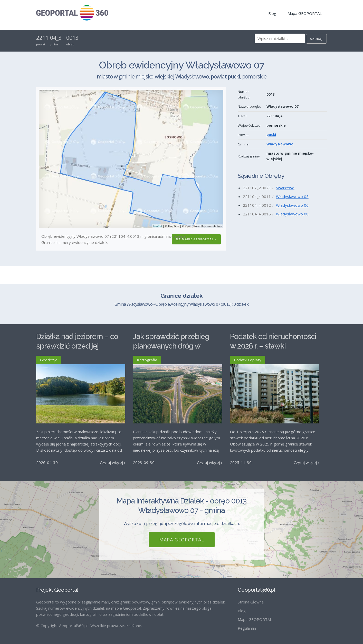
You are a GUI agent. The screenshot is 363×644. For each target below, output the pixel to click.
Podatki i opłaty (248, 360)
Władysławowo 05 (292, 196)
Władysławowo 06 (292, 205)
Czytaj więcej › (113, 462)
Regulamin (247, 628)
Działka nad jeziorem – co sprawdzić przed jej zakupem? (77, 346)
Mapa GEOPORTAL (305, 13)
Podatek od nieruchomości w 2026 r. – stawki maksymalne (273, 346)
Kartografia (147, 360)
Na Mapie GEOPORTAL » (196, 239)
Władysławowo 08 (292, 214)
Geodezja (49, 360)
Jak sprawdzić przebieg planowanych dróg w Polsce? (171, 346)
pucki (271, 135)
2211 (42, 38)
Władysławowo (280, 144)
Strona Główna (251, 602)
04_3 (56, 38)
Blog (272, 13)
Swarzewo (285, 188)
